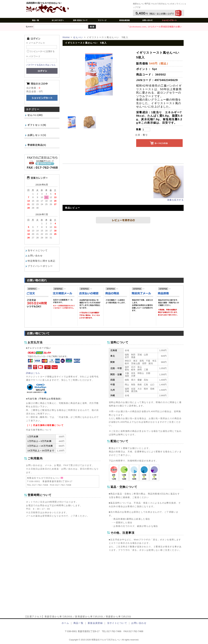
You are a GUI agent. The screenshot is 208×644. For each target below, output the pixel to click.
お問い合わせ (35, 256)
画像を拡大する (175, 200)
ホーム (65, 623)
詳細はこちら (33, 373)
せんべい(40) (35, 115)
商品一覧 (78, 623)
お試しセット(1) (37, 135)
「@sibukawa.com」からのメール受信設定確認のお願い (155, 27)
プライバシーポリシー (40, 266)
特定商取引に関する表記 (41, 261)
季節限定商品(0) (37, 145)
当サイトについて (38, 250)
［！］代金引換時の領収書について (45, 425)
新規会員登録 (95, 623)
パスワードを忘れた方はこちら (41, 65)
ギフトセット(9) (37, 125)
